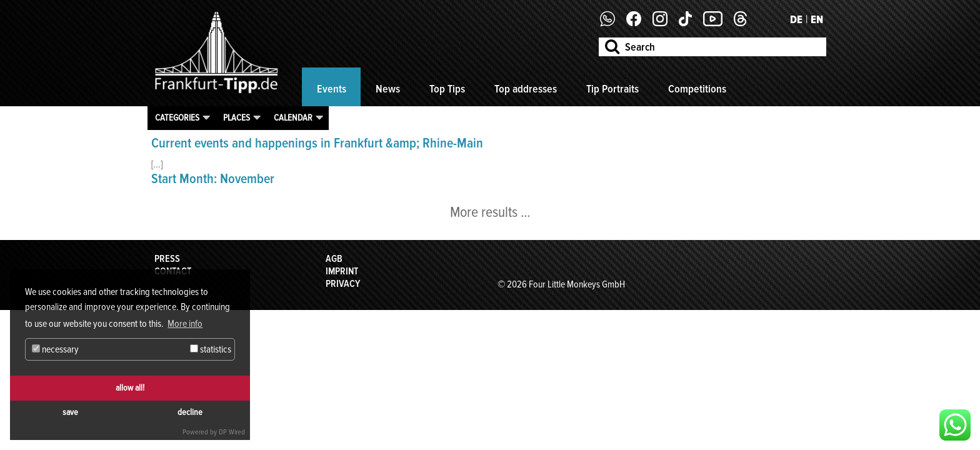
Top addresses (526, 89)
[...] (157, 164)
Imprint (342, 271)
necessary (55, 349)
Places (237, 117)
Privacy (343, 284)
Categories (177, 117)
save (70, 412)
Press (167, 259)
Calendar (293, 117)
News (388, 89)
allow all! (130, 388)
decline (190, 412)
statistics (211, 349)
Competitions (697, 89)
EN (817, 19)
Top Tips (447, 89)
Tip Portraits (612, 89)
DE (796, 19)
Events (332, 89)
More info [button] (185, 324)
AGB (334, 259)
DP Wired (232, 432)
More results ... (490, 212)
